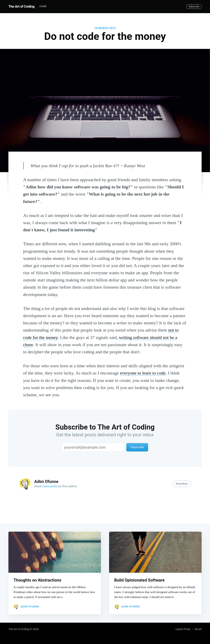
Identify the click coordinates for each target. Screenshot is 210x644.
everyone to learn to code (143, 373)
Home (43, 6)
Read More (182, 484)
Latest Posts (183, 629)
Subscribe (194, 7)
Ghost (198, 629)
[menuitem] (43, 6)
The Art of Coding (21, 6)
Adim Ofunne (46, 482)
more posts (50, 486)
